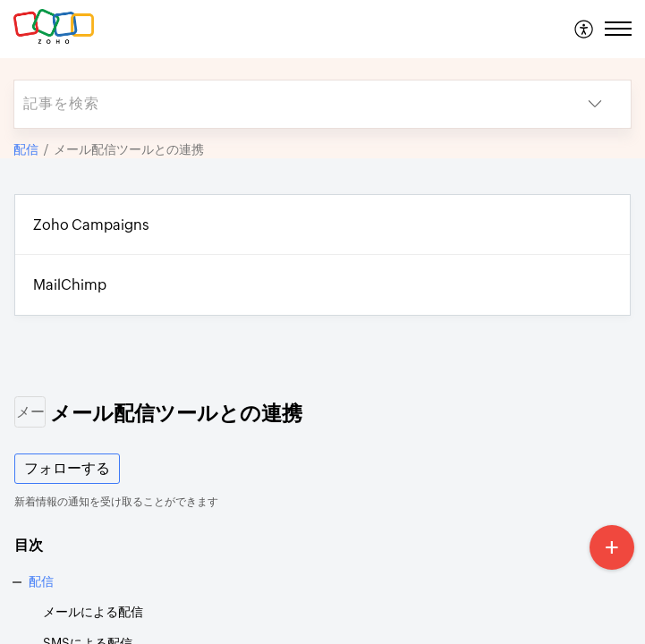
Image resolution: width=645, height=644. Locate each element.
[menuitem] (585, 29)
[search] (287, 104)
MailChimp (70, 285)
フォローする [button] (67, 468)
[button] (585, 29)
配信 (26, 149)
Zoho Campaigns (91, 225)
